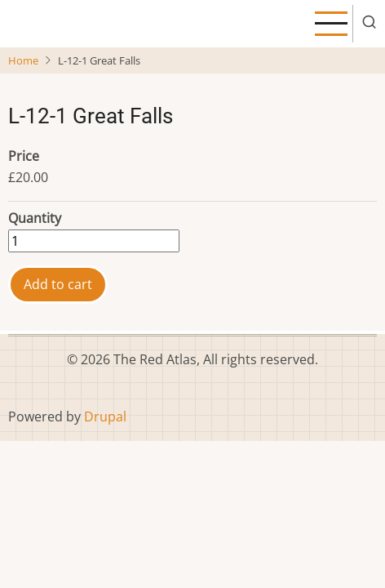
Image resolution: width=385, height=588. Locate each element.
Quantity (35, 218)
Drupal (105, 416)
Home (23, 60)
